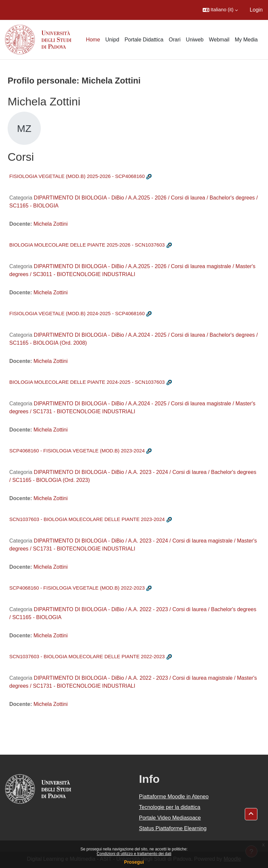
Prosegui (134, 862)
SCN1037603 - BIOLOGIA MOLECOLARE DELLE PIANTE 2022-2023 (87, 656)
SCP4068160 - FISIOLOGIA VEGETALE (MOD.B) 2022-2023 (77, 588)
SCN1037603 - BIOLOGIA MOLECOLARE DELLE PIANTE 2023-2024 (87, 519)
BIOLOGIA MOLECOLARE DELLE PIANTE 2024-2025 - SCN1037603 (87, 382)
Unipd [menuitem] (112, 40)
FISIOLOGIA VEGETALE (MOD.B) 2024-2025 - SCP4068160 (77, 313)
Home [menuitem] (93, 40)
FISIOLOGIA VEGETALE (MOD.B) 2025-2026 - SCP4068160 (77, 176)
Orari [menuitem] (175, 40)
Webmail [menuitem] (219, 40)
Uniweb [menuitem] (195, 40)
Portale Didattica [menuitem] (144, 40)
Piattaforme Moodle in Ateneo (174, 797)
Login (256, 10)
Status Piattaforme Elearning (173, 828)
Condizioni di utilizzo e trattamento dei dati (134, 854)
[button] (220, 10)
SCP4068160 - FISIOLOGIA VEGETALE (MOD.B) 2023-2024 (77, 451)
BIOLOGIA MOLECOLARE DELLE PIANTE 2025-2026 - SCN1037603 (87, 245)
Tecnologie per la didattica (170, 807)
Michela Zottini (51, 224)
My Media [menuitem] (246, 40)
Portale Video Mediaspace (170, 818)
